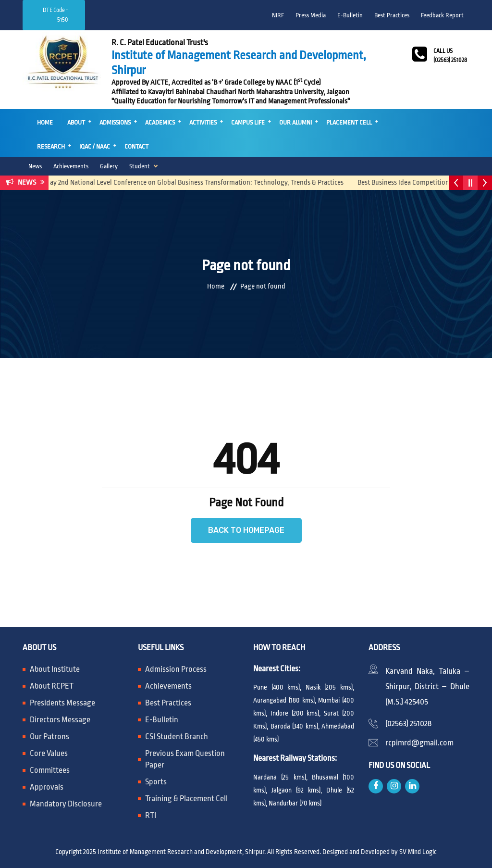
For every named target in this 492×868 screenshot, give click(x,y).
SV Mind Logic (418, 852)
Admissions (115, 122)
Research (51, 146)
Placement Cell (349, 122)
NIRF (278, 15)
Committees (50, 770)
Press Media (311, 15)
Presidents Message (62, 703)
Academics (160, 122)
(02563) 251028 (408, 723)
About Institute (55, 669)
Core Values (49, 753)
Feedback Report (442, 15)
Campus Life (248, 122)
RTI (151, 815)
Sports (156, 782)
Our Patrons (49, 736)
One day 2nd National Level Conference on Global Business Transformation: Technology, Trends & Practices (193, 182)
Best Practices (392, 15)
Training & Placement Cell (186, 799)
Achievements (71, 166)
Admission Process (176, 669)
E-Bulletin (350, 15)
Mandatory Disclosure (66, 804)
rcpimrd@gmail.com (419, 743)
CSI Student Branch (177, 736)
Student (140, 166)
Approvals (47, 787)
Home (45, 122)
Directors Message (60, 720)
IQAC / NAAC (95, 146)
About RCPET (52, 686)
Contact (136, 146)
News (35, 166)
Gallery (109, 166)
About (76, 122)
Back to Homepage (246, 530)
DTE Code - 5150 (55, 15)
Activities (203, 122)
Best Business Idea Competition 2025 (415, 182)
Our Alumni (295, 122)
